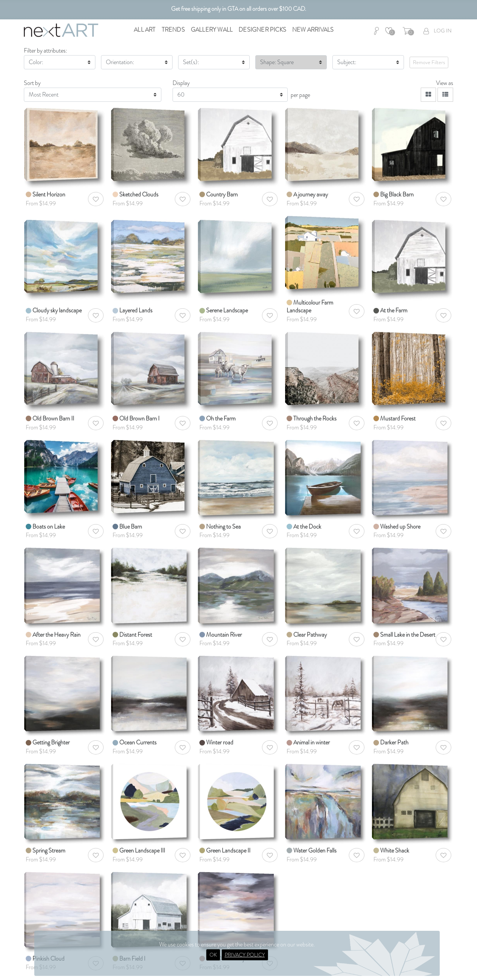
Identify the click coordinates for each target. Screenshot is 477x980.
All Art (145, 30)
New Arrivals (313, 30)
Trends (173, 30)
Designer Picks (262, 30)
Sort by (32, 83)
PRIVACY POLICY (245, 955)
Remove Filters (429, 62)
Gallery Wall (212, 30)
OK (213, 955)
